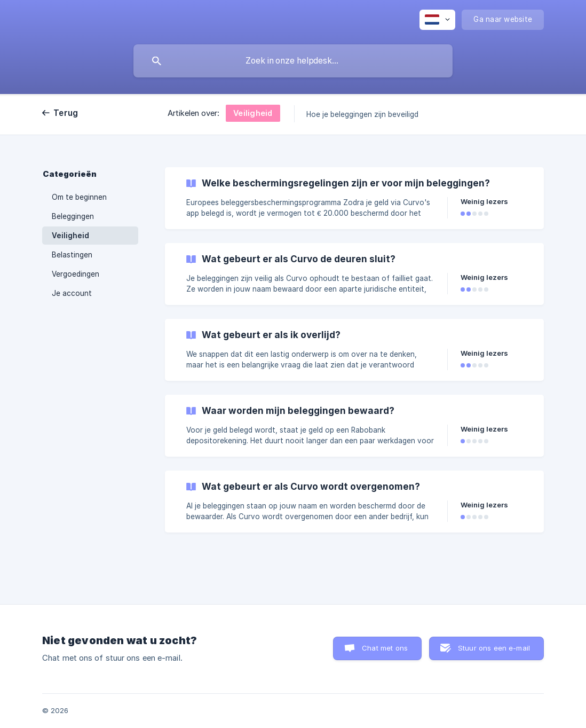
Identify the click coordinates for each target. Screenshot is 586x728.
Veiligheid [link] (70, 236)
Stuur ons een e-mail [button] (494, 648)
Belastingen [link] (72, 255)
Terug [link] (66, 113)
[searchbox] (293, 61)
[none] (437, 20)
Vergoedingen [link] (76, 274)
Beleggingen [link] (73, 216)
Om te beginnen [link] (79, 197)
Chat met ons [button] (385, 648)
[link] (354, 198)
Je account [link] (72, 293)
